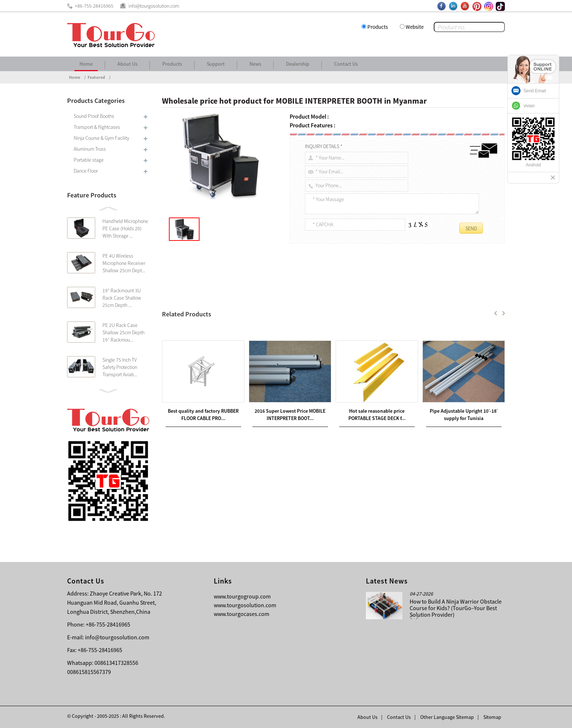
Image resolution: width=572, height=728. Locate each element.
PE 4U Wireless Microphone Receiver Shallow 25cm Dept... (124, 263)
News (255, 64)
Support (216, 64)
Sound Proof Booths (94, 116)
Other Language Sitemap (447, 717)
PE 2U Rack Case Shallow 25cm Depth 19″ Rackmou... (123, 332)
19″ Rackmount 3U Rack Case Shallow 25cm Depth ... (122, 298)
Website (415, 27)
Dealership (298, 64)
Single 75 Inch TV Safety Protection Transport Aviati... (120, 367)
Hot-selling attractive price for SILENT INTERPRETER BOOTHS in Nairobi (262, 330)
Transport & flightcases (97, 127)
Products (378, 27)
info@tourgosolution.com (117, 637)
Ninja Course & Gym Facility (101, 138)
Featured (96, 77)
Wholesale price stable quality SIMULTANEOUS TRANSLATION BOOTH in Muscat (262, 339)
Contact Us (346, 64)
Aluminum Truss (90, 149)
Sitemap (492, 717)
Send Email (535, 91)
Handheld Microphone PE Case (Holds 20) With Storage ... (125, 228)
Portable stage (89, 160)
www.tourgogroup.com (242, 596)
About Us (127, 64)
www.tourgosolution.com (245, 605)
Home (86, 64)
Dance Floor (86, 171)
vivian (529, 106)
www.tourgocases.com (241, 614)
